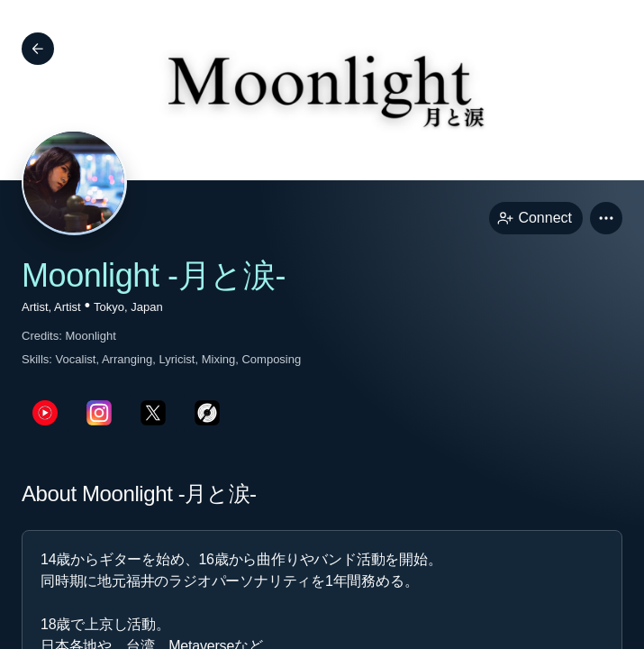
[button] (606, 218)
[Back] (38, 49)
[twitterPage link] (153, 413)
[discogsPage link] (207, 413)
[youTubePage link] (45, 413)
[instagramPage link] (99, 413)
